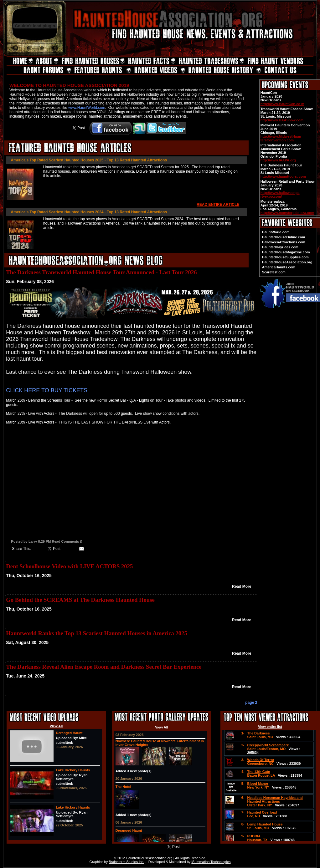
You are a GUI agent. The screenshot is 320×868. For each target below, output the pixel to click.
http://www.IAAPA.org (278, 160)
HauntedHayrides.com (280, 247)
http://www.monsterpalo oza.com (287, 213)
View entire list (270, 727)
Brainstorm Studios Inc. (126, 862)
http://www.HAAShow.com (282, 120)
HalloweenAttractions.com (284, 242)
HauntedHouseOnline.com (284, 237)
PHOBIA (254, 836)
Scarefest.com (274, 272)
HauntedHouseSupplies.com (285, 257)
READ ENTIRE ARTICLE (218, 205)
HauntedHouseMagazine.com (286, 252)
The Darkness (258, 733)
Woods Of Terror (261, 760)
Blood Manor (258, 784)
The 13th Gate (258, 772)
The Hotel (123, 787)
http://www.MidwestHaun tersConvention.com (281, 138)
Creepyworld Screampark (268, 745)
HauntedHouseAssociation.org (287, 262)
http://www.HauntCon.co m (282, 104)
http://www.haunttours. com (283, 176)
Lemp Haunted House (265, 824)
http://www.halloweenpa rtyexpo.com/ (280, 195)
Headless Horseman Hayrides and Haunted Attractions (275, 799)
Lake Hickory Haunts (73, 770)
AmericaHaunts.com (279, 267)
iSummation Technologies (211, 862)
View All (56, 726)
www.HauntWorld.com (87, 108)
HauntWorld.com (276, 232)
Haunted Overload (262, 812)
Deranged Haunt (69, 733)
